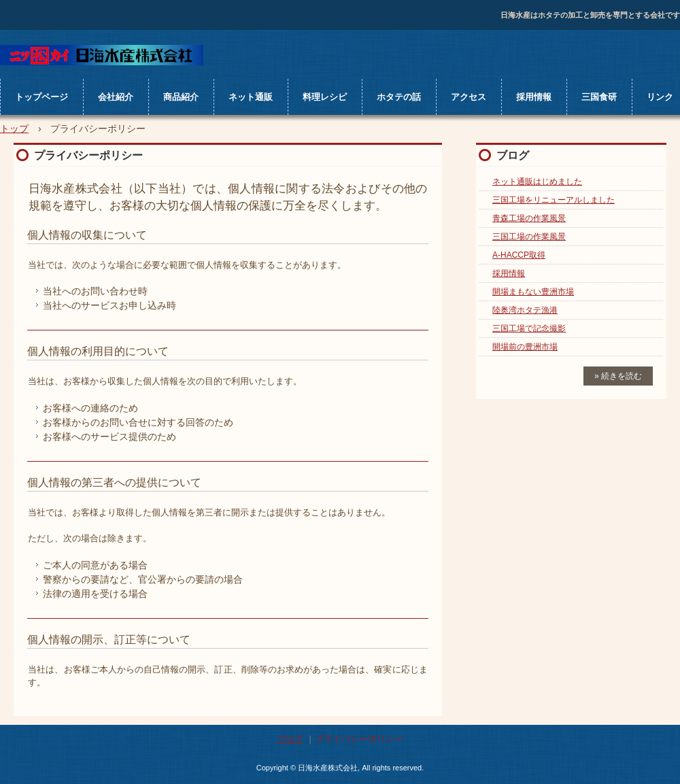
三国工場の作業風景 (529, 237)
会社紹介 (116, 97)
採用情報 (534, 97)
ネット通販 (251, 97)
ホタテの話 (399, 97)
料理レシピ (325, 97)
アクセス (469, 97)
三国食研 (599, 97)
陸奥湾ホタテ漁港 (525, 310)
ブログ (513, 155)
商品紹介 (181, 97)
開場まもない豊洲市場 (533, 292)
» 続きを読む (618, 376)
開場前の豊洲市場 (525, 347)
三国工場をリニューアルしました (554, 200)
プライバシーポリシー (359, 739)
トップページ (41, 97)
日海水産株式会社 (102, 55)
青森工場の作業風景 (529, 218)
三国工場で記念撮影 (529, 328)
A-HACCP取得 (519, 255)
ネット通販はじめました (537, 182)
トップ (14, 129)
